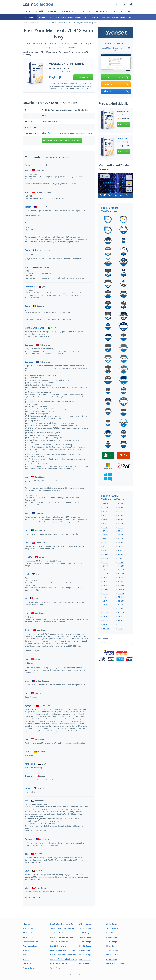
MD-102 (106, 519)
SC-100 (121, 534)
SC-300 (105, 515)
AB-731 (121, 527)
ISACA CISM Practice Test (59, 964)
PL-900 (105, 562)
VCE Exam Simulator (113, 48)
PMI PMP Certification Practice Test (63, 955)
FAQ (129, 11)
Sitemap (26, 959)
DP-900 (106, 573)
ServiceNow (101, 17)
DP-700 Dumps (112, 933)
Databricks (86, 17)
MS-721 (121, 581)
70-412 (43, 23)
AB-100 (105, 527)
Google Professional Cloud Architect (63, 959)
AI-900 (120, 503)
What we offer (28, 933)
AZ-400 (105, 550)
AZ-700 (105, 534)
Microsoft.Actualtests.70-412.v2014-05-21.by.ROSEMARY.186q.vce (67, 133)
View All (130, 17)
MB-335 (121, 585)
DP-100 (121, 577)
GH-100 (106, 612)
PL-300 (121, 511)
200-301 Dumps (85, 928)
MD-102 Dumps (85, 955)
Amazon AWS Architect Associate (62, 950)
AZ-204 (121, 542)
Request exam (101, 11)
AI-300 (105, 596)
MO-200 (106, 628)
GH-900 (106, 589)
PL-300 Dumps (112, 946)
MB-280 (121, 573)
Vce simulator (85, 11)
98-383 (121, 628)
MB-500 (121, 593)
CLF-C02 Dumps (85, 959)
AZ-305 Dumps (112, 937)
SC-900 (105, 542)
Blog (24, 955)
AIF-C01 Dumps (85, 942)
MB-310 (121, 569)
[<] (40, 165)
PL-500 (105, 593)
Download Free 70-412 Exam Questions (62, 140)
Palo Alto (123, 17)
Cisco (49, 17)
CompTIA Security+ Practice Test (62, 924)
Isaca (108, 17)
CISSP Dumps (84, 964)
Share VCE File (28, 937)
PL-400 (121, 550)
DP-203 (106, 608)
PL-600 (121, 558)
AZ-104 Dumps (112, 924)
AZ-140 (121, 546)
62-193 (121, 624)
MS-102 (106, 523)
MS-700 (106, 569)
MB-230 (106, 581)
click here (86, 88)
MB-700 (106, 600)
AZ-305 (121, 507)
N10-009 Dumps (85, 946)
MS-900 (121, 562)
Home (28, 11)
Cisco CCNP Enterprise (58, 946)
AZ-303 (105, 620)
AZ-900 (121, 519)
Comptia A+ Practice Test (59, 933)
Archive (26, 950)
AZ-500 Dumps (112, 959)
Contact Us (27, 964)
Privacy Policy (55, 968)
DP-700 (106, 507)
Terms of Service (29, 968)
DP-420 (121, 596)
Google (71, 17)
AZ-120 (121, 604)
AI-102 (105, 511)
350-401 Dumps (112, 950)
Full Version (116, 91)
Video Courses (67, 11)
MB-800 (121, 565)
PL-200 (105, 546)
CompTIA (56, 17)
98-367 (121, 620)
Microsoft (42, 17)
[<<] (34, 165)
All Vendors (27, 924)
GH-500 (121, 600)
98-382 (121, 616)
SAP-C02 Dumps (85, 937)
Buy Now (83, 77)
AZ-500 (105, 538)
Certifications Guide (30, 942)
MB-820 (106, 585)
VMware (115, 17)
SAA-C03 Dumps (112, 928)
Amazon (64, 17)
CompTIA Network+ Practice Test (62, 928)
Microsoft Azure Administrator (61, 937)
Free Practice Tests (30, 946)
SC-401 (121, 530)
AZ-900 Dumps (85, 950)
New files (52, 11)
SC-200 (121, 515)
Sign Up (116, 77)
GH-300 (106, 554)
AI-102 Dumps (112, 942)
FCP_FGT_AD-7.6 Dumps (115, 964)
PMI (93, 17)
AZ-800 (121, 554)
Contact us (117, 11)
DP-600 (106, 530)
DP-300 (106, 565)
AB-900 (121, 538)
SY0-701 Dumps (85, 924)
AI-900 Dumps (85, 933)
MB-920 (106, 616)
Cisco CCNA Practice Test (59, 942)
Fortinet (78, 17)
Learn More (116, 84)
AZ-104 (105, 503)
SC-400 (121, 608)
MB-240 (106, 604)
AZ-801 (105, 558)
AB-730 (121, 523)
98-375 (105, 624)
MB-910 (121, 612)
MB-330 (106, 577)
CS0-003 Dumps (112, 955)
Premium (39, 11)
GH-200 (121, 589)
